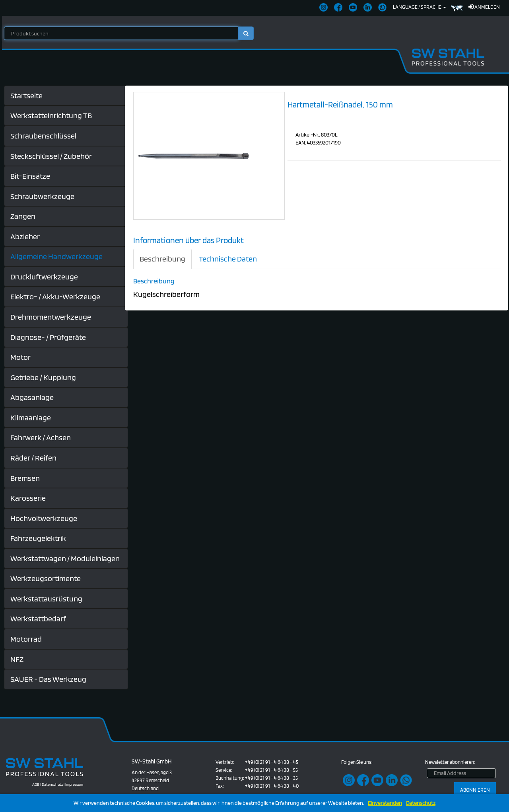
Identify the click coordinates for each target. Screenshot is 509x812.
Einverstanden (385, 803)
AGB (36, 784)
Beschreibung (162, 259)
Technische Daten (228, 259)
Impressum (74, 784)
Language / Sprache (420, 7)
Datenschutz (421, 803)
